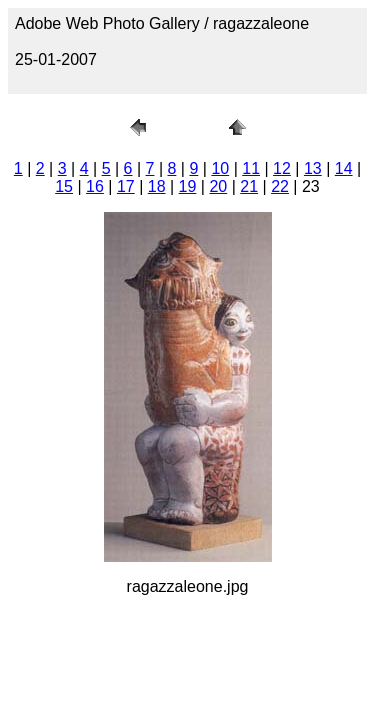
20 (218, 186)
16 (95, 186)
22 (280, 186)
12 (282, 168)
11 (251, 168)
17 (126, 186)
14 (344, 168)
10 (220, 168)
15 (64, 186)
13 (313, 168)
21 (249, 186)
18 (157, 186)
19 (188, 186)
